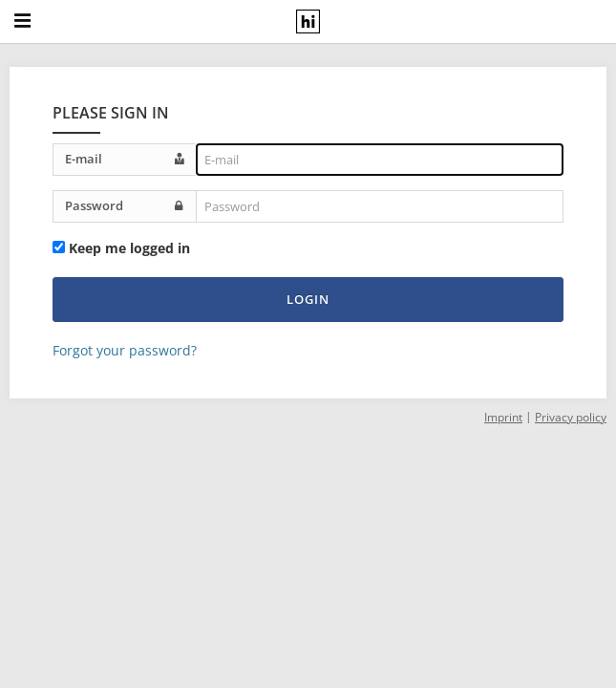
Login (308, 299)
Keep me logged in (129, 248)
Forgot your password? (125, 350)
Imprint (503, 417)
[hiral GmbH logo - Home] (308, 21)
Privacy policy (571, 417)
